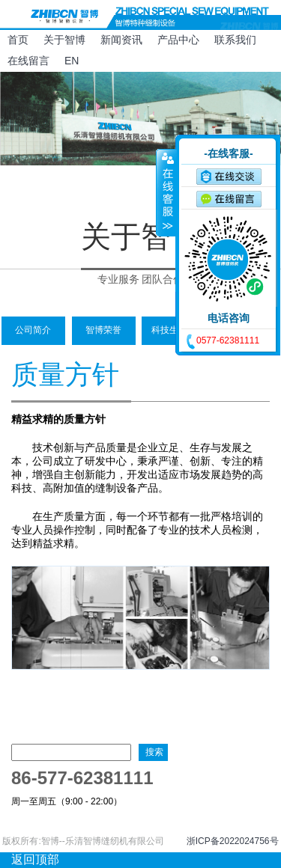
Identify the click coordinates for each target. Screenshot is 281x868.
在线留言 (28, 61)
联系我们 (235, 40)
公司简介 (33, 330)
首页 (18, 40)
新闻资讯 (121, 40)
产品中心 (178, 40)
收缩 (166, 192)
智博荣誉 (103, 330)
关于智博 (64, 40)
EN (72, 61)
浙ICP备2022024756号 (233, 841)
